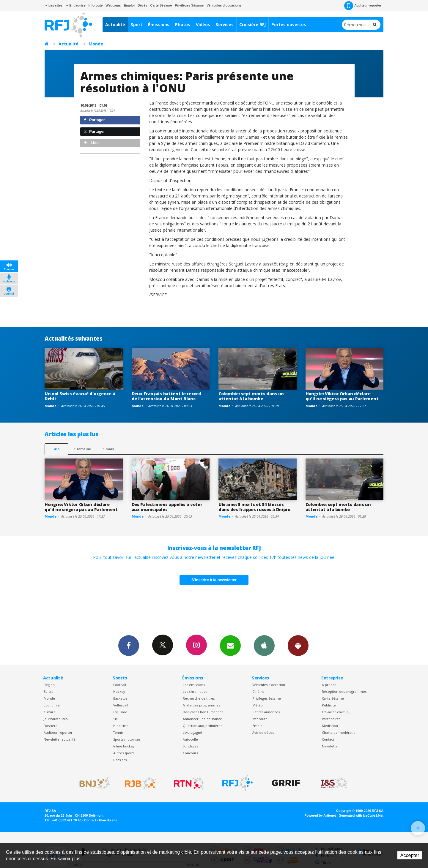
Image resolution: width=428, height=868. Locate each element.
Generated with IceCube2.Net (361, 815)
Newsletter (331, 746)
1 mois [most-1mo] (108, 449)
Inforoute (96, 5)
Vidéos (203, 24)
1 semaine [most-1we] (82, 449)
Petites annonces (266, 712)
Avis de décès (263, 732)
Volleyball (121, 705)
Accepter (410, 855)
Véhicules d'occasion (269, 685)
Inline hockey (124, 746)
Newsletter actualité (60, 739)
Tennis (118, 732)
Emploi (129, 5)
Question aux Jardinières (202, 726)
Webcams (113, 5)
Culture (50, 712)
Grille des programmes (201, 705)
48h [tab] (57, 449)
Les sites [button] (54, 5)
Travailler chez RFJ (336, 712)
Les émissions (194, 685)
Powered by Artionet (320, 815)
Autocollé (190, 739)
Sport (137, 24)
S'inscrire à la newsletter (214, 580)
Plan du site (108, 820)
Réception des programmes (344, 691)
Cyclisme (120, 712)
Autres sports (124, 753)
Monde (96, 44)
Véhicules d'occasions (224, 5)
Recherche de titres (199, 698)
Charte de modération (340, 732)
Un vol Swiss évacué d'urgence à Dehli (80, 396)
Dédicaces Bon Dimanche (203, 712)
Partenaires (331, 719)
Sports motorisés (127, 739)
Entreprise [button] (76, 5)
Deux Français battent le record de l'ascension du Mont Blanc (166, 396)
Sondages (190, 746)
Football (120, 685)
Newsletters (230, 645)
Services (225, 24)
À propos (329, 685)
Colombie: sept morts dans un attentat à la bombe (251, 396)
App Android (298, 645)
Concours (190, 753)
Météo (258, 705)
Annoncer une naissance (202, 719)
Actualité (115, 24)
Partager (94, 120)
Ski (115, 719)
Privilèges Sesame (267, 698)
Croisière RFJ (252, 24)
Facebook (129, 645)
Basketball (121, 698)
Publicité (329, 705)
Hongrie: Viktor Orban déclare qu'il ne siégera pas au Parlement (342, 396)
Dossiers (50, 726)
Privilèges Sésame (189, 5)
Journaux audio (56, 719)
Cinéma (258, 691)
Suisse (49, 691)
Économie (52, 705)
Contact (328, 739)
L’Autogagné (192, 732)
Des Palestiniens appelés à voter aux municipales (167, 507)
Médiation (330, 726)
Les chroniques (195, 691)
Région (49, 685)
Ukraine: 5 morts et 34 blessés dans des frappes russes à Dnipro (254, 507)
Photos (183, 24)
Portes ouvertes (289, 24)
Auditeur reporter (58, 732)
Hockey (119, 691)
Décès (142, 5)
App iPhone (264, 645)
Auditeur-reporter (363, 6)
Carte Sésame (161, 5)
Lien (91, 143)
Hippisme (121, 726)
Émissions (159, 24)
